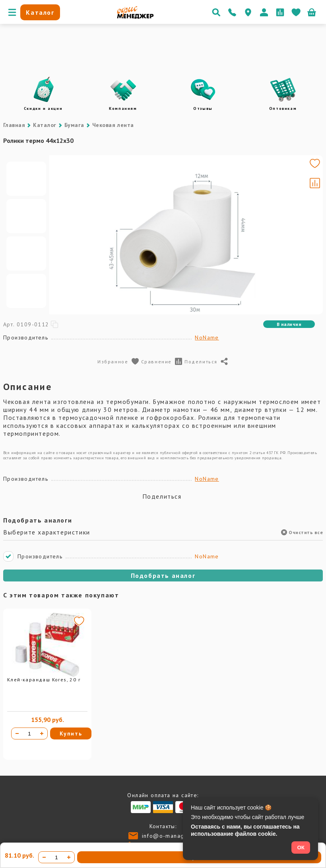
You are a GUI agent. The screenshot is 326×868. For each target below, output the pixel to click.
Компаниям (123, 108)
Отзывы (203, 108)
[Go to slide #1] (26, 179)
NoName (207, 337)
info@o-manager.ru (170, 836)
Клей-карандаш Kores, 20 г (44, 680)
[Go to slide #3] (26, 254)
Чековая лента (113, 125)
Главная (14, 125)
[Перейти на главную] (135, 17)
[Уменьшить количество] (17, 733)
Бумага (74, 125)
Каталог (45, 125)
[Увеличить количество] (42, 733)
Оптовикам (283, 108)
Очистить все (302, 532)
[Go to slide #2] (26, 216)
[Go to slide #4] (26, 291)
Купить (71, 733)
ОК (301, 848)
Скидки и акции (43, 108)
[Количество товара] (29, 733)
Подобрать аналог (163, 575)
